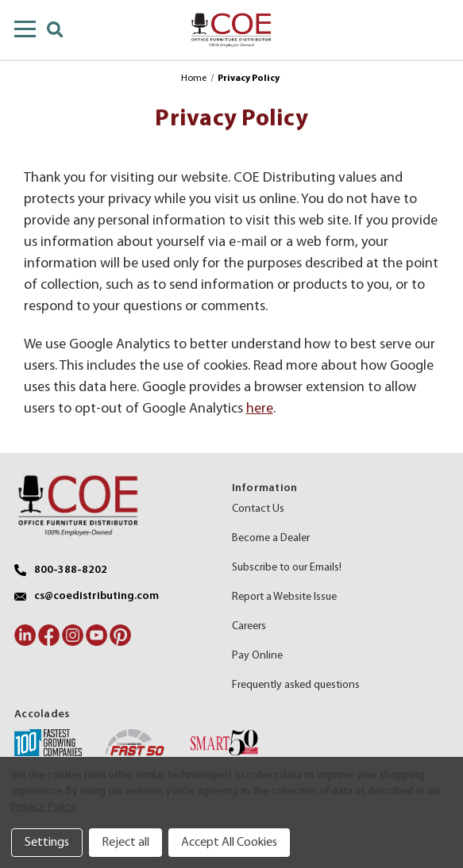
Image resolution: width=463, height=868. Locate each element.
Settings (47, 843)
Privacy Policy (43, 807)
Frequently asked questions (296, 685)
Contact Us (258, 509)
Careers (249, 626)
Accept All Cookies (229, 843)
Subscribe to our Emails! (287, 568)
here (260, 409)
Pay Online (257, 656)
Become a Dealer (271, 538)
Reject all (125, 843)
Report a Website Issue (284, 597)
